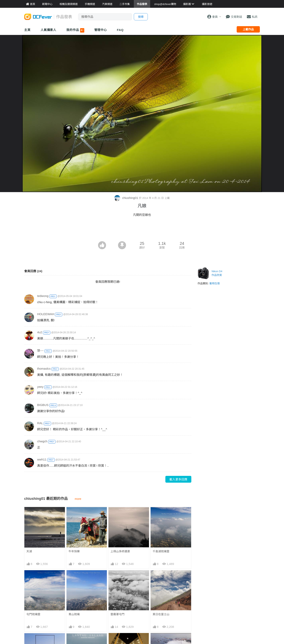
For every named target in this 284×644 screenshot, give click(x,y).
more (78, 499)
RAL (40, 423)
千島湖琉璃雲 (161, 551)
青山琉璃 (74, 614)
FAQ (120, 30)
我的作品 (75, 30)
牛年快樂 (74, 551)
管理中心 (101, 30)
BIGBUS (43, 405)
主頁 (27, 30)
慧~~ (40, 351)
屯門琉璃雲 (33, 614)
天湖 (29, 551)
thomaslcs (44, 369)
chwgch (42, 441)
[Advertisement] (142, 230)
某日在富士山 (161, 614)
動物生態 (215, 283)
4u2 (40, 332)
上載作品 (248, 29)
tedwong (43, 296)
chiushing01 (127, 198)
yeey (40, 387)
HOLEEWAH (46, 314)
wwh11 (42, 459)
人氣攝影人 (49, 30)
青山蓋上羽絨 (161, 640)
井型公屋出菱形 (120, 640)
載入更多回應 (178, 479)
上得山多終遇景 (120, 551)
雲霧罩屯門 (117, 614)
